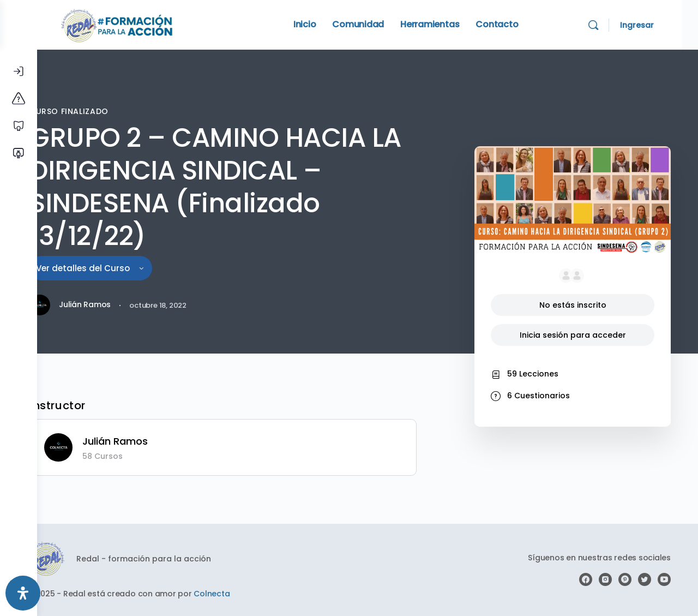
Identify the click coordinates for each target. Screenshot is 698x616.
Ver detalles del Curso (120, 268)
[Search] (609, 25)
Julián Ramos (147, 441)
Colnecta (243, 594)
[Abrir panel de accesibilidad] (23, 593)
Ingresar (653, 25)
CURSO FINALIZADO (98, 111)
